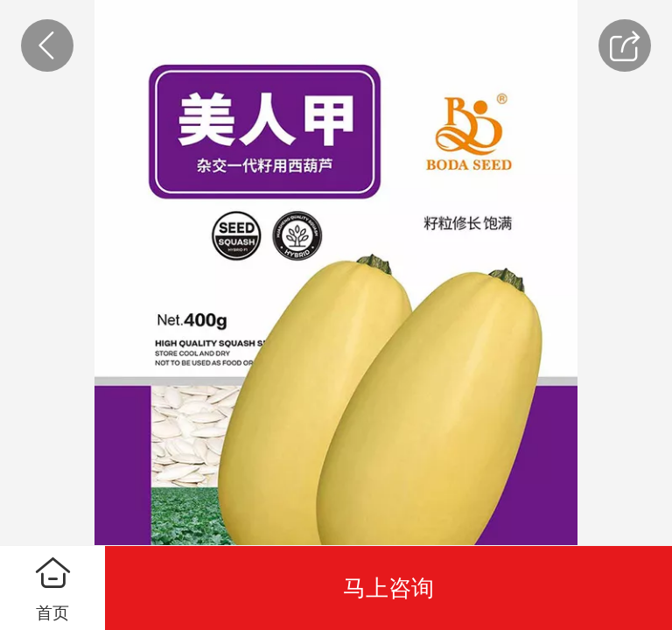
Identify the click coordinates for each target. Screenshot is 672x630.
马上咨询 (388, 588)
